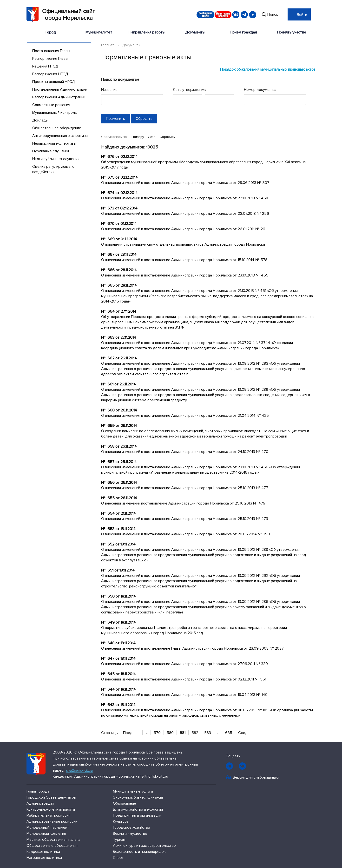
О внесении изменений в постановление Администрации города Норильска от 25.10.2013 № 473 (185, 519)
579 (157, 733)
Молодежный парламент (48, 828)
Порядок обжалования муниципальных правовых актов (268, 69)
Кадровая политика (43, 852)
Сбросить (167, 137)
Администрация (40, 803)
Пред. (128, 733)
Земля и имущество (130, 834)
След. (243, 733)
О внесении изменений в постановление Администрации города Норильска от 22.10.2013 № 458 (185, 198)
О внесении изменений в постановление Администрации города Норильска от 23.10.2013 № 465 (185, 275)
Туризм (119, 840)
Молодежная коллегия (46, 834)
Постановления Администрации (60, 89)
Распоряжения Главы (50, 59)
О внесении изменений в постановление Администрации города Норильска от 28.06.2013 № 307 (185, 183)
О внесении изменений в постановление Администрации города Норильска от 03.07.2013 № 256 (185, 214)
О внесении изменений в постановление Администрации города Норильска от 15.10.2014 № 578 (184, 260)
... (147, 733)
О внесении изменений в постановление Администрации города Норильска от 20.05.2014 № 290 (186, 534)
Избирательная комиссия (48, 815)
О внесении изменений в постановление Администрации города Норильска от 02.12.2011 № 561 (184, 679)
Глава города (38, 791)
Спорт (118, 858)
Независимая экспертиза (54, 143)
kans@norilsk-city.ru (152, 776)
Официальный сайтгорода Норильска (61, 15)
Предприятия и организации (137, 815)
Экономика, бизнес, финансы (138, 797)
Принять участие (292, 32)
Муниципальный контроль (55, 113)
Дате (152, 137)
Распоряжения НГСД (50, 74)
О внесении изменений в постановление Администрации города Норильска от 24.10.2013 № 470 (185, 452)
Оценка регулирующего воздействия (53, 169)
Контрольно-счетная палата (51, 809)
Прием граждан (243, 32)
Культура (121, 821)
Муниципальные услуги (133, 791)
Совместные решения (51, 105)
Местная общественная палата (53, 840)
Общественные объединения (52, 846)
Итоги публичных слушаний (56, 159)
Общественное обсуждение (57, 128)
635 (229, 733)
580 (170, 733)
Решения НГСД (45, 66)
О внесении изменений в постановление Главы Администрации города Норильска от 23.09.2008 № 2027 (192, 648)
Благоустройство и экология (138, 809)
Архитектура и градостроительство (144, 846)
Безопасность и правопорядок (139, 852)
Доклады (40, 120)
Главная (108, 45)
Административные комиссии (52, 821)
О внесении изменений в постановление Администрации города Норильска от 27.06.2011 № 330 (184, 664)
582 (195, 733)
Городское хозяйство (132, 828)
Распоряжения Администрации (59, 97)
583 (208, 733)
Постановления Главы (51, 51)
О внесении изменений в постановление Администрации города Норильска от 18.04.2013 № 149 (184, 695)
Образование (125, 803)
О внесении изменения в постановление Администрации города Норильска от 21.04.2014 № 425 (185, 416)
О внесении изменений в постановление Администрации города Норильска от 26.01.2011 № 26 (183, 229)
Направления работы (147, 32)
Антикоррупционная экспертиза (60, 136)
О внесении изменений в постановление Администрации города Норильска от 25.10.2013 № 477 (185, 488)
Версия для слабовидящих (256, 777)
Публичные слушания (51, 151)
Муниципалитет (99, 32)
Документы (195, 32)
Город (51, 32)
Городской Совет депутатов (51, 797)
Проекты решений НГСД (54, 82)
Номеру (138, 137)
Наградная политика (44, 858)
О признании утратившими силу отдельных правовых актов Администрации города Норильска (183, 244)
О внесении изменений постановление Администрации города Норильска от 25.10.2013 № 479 (183, 503)
